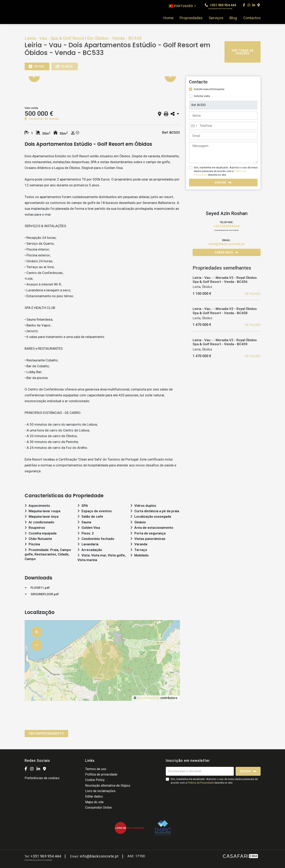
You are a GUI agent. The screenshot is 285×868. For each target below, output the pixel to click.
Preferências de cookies (42, 778)
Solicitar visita (202, 96)
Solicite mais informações (209, 89)
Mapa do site (94, 802)
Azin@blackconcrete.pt (227, 244)
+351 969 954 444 (220, 6)
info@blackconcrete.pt (99, 856)
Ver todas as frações (243, 52)
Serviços (216, 18)
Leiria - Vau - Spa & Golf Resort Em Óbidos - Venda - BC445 (83, 38)
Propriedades (191, 18)
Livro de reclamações (100, 791)
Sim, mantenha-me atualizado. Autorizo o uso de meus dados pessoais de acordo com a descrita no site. (226, 171)
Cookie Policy (95, 780)
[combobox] (223, 126)
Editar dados (94, 796)
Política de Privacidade (201, 783)
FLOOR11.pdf (40, 588)
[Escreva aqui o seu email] (200, 771)
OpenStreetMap (148, 698)
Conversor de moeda (42, 119)
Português (183, 6)
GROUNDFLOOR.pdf (45, 594)
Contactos (252, 18)
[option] (102, 76)
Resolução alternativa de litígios (108, 786)
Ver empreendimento (46, 734)
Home (168, 18)
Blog (233, 18)
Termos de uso (96, 769)
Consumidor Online (98, 808)
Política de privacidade (101, 774)
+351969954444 (227, 226)
